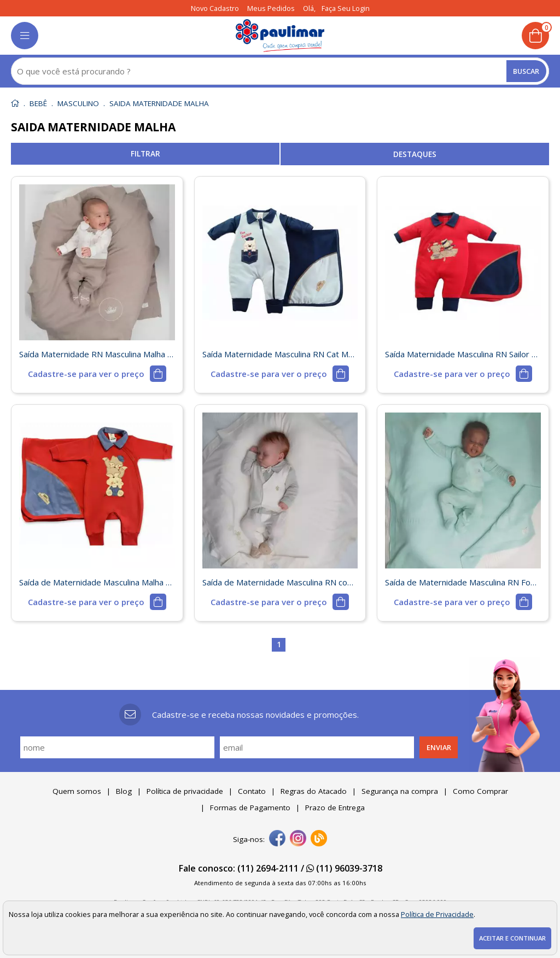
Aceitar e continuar (512, 938)
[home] (280, 36)
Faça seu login (346, 8)
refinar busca (145, 154)
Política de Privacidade (437, 914)
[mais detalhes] (97, 374)
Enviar (439, 747)
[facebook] (277, 839)
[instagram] (298, 839)
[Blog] (319, 839)
